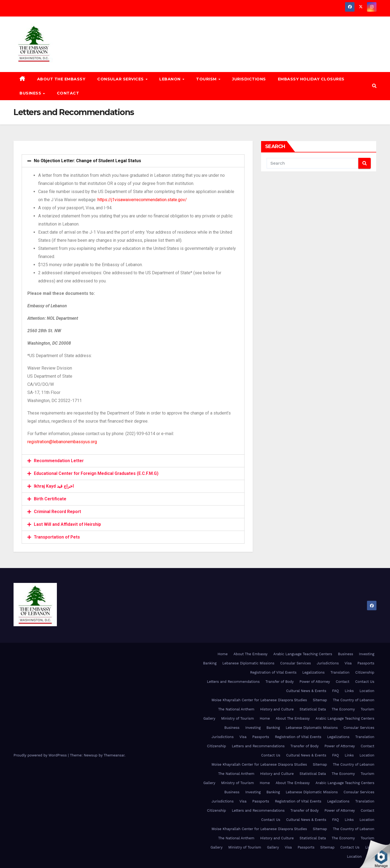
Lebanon (170, 79)
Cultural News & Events (306, 691)
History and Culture (277, 709)
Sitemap (320, 700)
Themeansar (114, 755)
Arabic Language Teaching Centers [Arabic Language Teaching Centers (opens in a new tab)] (303, 654)
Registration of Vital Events (273, 672)
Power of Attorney (315, 682)
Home (222, 654)
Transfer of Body (279, 682)
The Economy (343, 709)
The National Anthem (236, 709)
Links (349, 691)
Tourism (207, 79)
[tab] (133, 161)
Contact (68, 93)
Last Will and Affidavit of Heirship (67, 524)
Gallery (209, 718)
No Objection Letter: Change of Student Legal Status (87, 161)
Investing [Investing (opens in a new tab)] (367, 654)
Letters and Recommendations (233, 682)
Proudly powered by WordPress (41, 755)
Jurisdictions (249, 79)
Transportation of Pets (57, 537)
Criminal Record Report (57, 512)
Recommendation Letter (59, 461)
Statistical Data (313, 709)
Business (31, 93)
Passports (366, 663)
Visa (348, 663)
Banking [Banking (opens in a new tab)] (210, 663)
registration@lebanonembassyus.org (62, 442)
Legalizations (313, 672)
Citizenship (365, 672)
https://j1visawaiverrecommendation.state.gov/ (142, 200)
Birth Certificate (50, 499)
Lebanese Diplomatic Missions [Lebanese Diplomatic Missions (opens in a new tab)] (248, 663)
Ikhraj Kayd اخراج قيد (54, 486)
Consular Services (121, 79)
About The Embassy (61, 79)
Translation (340, 672)
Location (367, 691)
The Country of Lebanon (354, 700)
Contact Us (365, 682)
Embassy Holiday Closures (311, 79)
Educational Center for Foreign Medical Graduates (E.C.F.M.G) (96, 473)
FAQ (335, 691)
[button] (374, 86)
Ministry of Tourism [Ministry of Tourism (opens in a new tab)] (237, 718)
